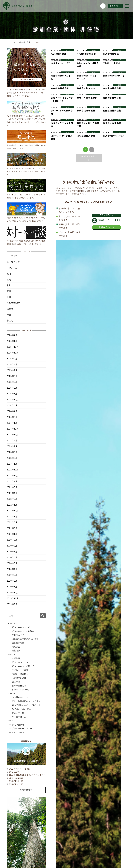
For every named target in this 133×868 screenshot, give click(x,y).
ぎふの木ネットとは (21, 627)
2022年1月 (12, 505)
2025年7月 (12, 370)
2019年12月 (13, 593)
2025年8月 (12, 364)
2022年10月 (13, 476)
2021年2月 (12, 528)
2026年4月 (12, 335)
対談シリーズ (18, 713)
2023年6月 (12, 452)
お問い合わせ (18, 725)
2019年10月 (13, 598)
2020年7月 (12, 552)
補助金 (10, 309)
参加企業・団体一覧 (89, 158)
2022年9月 (12, 481)
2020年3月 (12, 575)
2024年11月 (13, 400)
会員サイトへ (115, 6)
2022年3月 (12, 499)
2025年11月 (13, 353)
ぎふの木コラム (19, 717)
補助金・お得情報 (20, 674)
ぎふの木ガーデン (20, 662)
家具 (9, 285)
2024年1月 (12, 423)
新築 (9, 291)
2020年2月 (12, 581)
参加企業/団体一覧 (20, 690)
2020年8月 (12, 546)
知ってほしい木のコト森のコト (26, 705)
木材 (9, 297)
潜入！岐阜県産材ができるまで (26, 701)
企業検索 (16, 658)
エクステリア (13, 262)
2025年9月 (12, 359)
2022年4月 (12, 493)
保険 (9, 274)
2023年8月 (12, 440)
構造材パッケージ (20, 697)
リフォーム (12, 268)
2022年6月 (12, 487)
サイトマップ (18, 732)
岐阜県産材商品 (19, 686)
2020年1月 (12, 587)
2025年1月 (12, 394)
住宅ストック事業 (20, 670)
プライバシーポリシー (22, 728)
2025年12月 (13, 347)
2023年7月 (12, 446)
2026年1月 (12, 341)
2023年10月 (13, 435)
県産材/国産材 (14, 303)
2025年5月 (12, 382)
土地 (9, 280)
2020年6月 (12, 557)
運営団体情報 (18, 643)
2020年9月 (12, 540)
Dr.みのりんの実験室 (21, 709)
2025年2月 (12, 388)
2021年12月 (13, 511)
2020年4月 (12, 569)
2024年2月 (12, 417)
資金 (9, 315)
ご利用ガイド (18, 635)
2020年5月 (12, 563)
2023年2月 (12, 458)
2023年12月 (13, 429)
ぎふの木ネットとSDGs (23, 631)
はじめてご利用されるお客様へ (26, 639)
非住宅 (10, 321)
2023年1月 (12, 464)
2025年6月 (12, 376)
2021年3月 (12, 522)
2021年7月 (12, 517)
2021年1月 (12, 534)
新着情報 (16, 651)
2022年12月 (13, 470)
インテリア (12, 256)
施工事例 (16, 682)
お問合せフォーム (106, 227)
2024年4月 (12, 411)
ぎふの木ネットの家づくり (24, 666)
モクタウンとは (19, 678)
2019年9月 (12, 604)
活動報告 (16, 647)
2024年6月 (12, 405)
